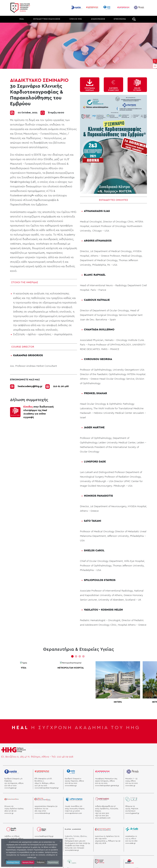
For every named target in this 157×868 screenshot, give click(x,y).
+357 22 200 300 (102, 813)
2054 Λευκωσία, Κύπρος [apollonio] (75, 809)
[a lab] (132, 830)
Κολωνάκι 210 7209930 (75, 848)
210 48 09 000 (41, 786)
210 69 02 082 (131, 841)
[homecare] (41, 830)
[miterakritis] (42, 800)
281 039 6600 (101, 839)
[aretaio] (102, 800)
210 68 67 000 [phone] (10, 786)
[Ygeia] (12, 772)
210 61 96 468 (61, 386)
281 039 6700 (40, 811)
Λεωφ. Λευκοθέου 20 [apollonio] (74, 806)
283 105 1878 (101, 843)
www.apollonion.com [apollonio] (73, 813)
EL (155, 61)
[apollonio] (74, 800)
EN (155, 66)
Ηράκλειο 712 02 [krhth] (41, 809)
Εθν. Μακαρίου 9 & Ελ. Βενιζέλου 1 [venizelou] (43, 780)
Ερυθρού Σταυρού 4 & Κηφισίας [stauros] (13, 780)
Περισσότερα (53, 862)
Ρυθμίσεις (41, 862)
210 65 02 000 (101, 783)
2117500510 (130, 811)
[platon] (73, 830)
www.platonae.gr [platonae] (72, 850)
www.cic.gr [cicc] (9, 813)
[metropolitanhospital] (42, 772)
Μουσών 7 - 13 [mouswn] (131, 779)
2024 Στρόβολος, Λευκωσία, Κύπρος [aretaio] (107, 810)
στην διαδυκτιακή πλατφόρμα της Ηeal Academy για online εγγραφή (39, 412)
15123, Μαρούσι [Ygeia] (132, 809)
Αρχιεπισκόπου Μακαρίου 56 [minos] (46, 806)
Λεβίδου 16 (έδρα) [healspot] (12, 836)
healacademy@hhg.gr (30, 386)
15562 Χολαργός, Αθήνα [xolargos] (105, 781)
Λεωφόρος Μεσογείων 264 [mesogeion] (106, 779)
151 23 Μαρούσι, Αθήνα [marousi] (14, 783)
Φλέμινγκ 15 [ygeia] (130, 806)
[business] (130, 862)
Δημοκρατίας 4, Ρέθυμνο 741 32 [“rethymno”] (108, 841)
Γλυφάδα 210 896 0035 (75, 846)
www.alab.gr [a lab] (130, 843)
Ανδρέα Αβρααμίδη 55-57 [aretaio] (105, 806)
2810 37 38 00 (10, 811)
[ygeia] (131, 800)
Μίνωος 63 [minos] (9, 806)
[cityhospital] (73, 862)
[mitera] (72, 772)
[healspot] (12, 830)
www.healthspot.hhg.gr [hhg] (44, 836)
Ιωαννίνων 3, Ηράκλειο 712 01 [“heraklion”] (107, 836)
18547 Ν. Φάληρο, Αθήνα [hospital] (45, 783)
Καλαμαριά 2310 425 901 (75, 841)
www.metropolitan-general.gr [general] (107, 786)
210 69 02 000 (132, 783)
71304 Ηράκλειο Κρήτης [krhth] (14, 809)
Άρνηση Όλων (28, 862)
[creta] (12, 800)
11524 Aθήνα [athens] (130, 781)
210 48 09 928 (65, 757)
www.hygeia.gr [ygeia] (10, 788)
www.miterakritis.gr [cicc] (42, 813)
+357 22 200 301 (102, 816)
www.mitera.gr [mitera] (71, 786)
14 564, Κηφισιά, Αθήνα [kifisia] (14, 839)
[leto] (133, 772)
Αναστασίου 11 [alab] (131, 836)
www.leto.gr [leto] (130, 786)
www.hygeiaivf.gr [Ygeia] (132, 813)
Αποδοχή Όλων (13, 862)
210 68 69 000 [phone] (71, 783)
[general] (102, 772)
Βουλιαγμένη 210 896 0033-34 (77, 843)
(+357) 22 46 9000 (72, 811)
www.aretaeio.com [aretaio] (103, 818)
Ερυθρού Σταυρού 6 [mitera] (73, 779)
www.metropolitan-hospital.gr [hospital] (47, 788)
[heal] (100, 862)
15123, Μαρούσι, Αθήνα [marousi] (74, 781)
